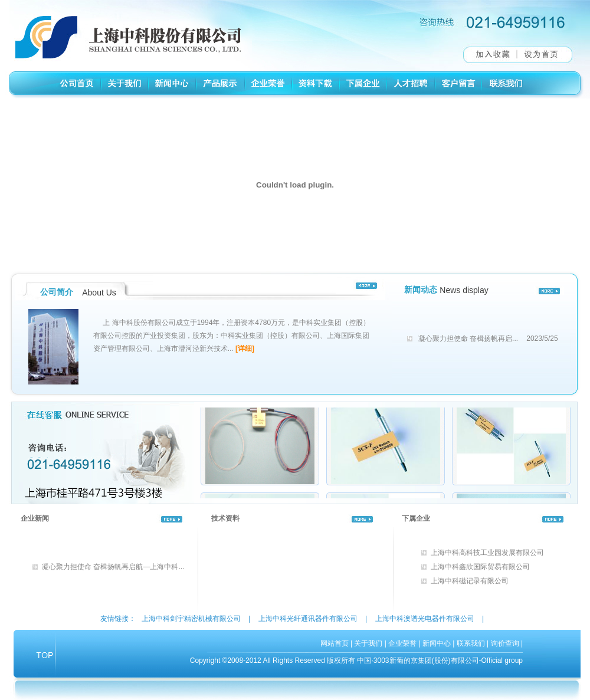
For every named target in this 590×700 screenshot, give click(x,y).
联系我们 (471, 643)
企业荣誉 (402, 643)
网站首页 (335, 643)
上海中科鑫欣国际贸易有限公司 (480, 567)
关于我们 (368, 643)
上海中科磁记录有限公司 (470, 581)
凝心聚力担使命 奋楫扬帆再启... (468, 339)
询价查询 (505, 643)
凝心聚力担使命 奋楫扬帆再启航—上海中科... (113, 567)
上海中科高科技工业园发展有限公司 (487, 553)
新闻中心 (437, 643)
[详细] (245, 349)
